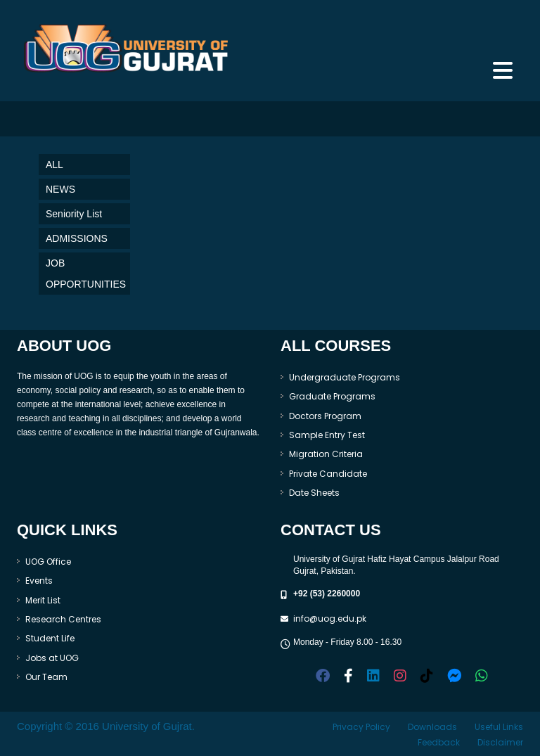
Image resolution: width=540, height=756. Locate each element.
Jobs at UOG (52, 658)
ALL (54, 165)
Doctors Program (325, 416)
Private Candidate (328, 474)
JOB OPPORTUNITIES (86, 274)
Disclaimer (500, 742)
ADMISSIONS (77, 238)
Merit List (43, 600)
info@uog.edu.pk (330, 619)
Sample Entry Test (327, 435)
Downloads (432, 727)
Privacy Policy (361, 727)
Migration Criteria (326, 454)
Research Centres (63, 619)
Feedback (439, 742)
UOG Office (48, 562)
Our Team (46, 677)
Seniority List (74, 214)
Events (39, 581)
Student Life (50, 638)
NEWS (60, 189)
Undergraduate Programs (345, 377)
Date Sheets (314, 493)
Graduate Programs (332, 396)
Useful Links (499, 727)
